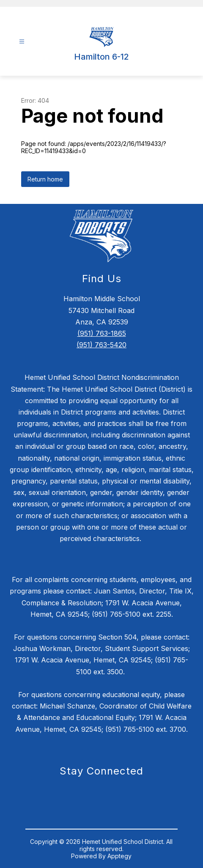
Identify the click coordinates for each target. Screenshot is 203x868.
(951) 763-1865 (102, 333)
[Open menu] (22, 42)
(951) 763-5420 (101, 345)
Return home (45, 179)
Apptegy (119, 856)
